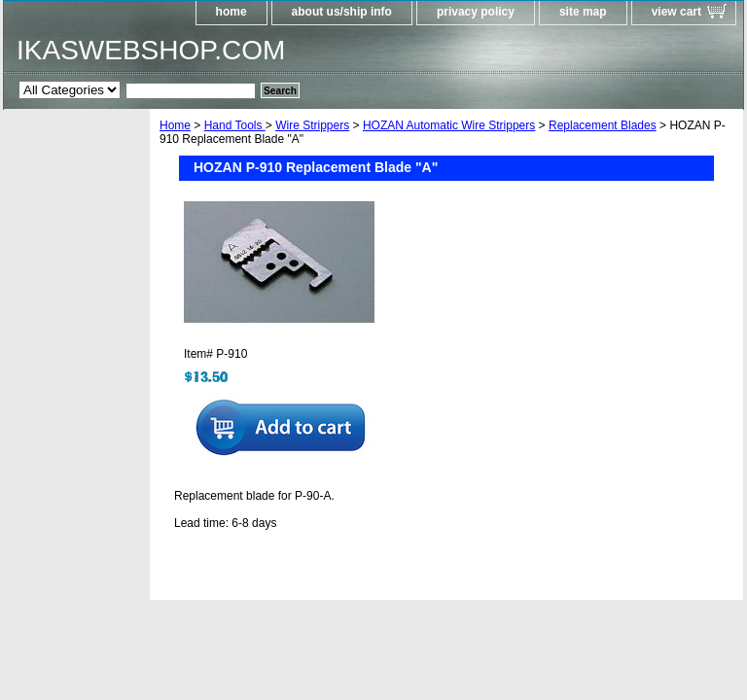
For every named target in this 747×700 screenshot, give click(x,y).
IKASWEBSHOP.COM (151, 50)
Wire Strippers (312, 125)
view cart (676, 12)
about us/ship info (342, 12)
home (231, 12)
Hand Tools (235, 125)
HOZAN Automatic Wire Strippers (449, 125)
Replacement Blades (603, 125)
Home (175, 125)
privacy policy (476, 12)
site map (583, 12)
